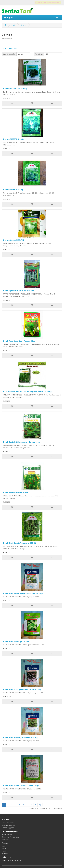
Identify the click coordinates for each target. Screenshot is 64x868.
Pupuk (4, 851)
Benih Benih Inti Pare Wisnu (16, 492)
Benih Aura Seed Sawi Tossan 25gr (19, 341)
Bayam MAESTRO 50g (13, 189)
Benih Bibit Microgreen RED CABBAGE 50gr (23, 689)
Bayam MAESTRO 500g (14, 139)
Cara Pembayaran (8, 823)
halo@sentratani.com (15, 860)
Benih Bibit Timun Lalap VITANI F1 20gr (21, 785)
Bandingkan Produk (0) (11, 48)
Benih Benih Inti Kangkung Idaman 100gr (22, 442)
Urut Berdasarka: (9, 54)
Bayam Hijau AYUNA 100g (15, 88)
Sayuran (24, 25)
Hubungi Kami (7, 834)
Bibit (3, 846)
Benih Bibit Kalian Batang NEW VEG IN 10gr (23, 593)
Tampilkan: (39, 54)
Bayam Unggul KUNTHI (14, 240)
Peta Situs (5, 839)
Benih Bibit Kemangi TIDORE (16, 641)
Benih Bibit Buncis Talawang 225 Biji (20, 543)
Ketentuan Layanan (8, 825)
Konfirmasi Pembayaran (10, 837)
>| (40, 805)
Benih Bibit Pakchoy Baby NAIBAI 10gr (21, 737)
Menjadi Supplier (8, 828)
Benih (13, 25)
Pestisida (5, 854)
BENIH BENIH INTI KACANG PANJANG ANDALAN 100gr (28, 391)
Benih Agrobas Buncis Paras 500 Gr (19, 290)
